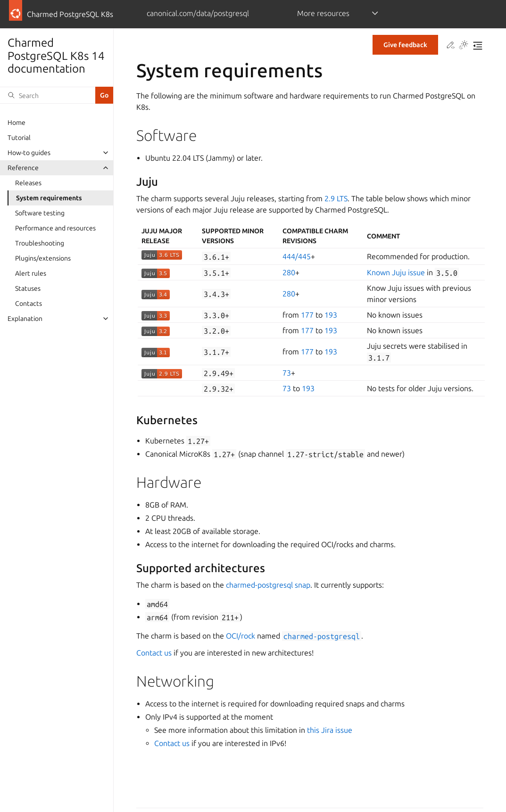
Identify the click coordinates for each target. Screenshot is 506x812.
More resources (323, 13)
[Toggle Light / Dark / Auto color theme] (464, 46)
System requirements (49, 198)
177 (307, 315)
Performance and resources (55, 228)
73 (287, 373)
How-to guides (29, 153)
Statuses (28, 288)
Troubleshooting (40, 243)
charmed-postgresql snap (268, 585)
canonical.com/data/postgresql (198, 13)
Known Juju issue (396, 272)
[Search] (48, 95)
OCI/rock (241, 636)
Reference (23, 168)
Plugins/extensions (43, 258)
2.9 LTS (336, 198)
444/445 (297, 256)
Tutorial (19, 138)
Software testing (40, 213)
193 (331, 315)
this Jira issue (330, 730)
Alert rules (31, 273)
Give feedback (405, 45)
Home (17, 123)
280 (289, 272)
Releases (28, 183)
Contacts (29, 303)
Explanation (25, 319)
